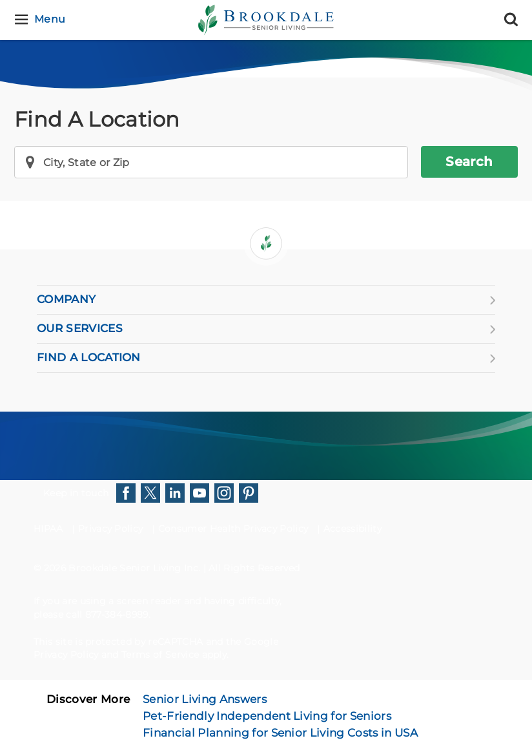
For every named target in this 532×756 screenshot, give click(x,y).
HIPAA (48, 529)
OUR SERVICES (266, 329)
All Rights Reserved (254, 568)
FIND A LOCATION (266, 358)
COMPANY (266, 300)
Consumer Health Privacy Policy (233, 529)
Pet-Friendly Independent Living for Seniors (267, 716)
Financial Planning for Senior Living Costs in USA (280, 733)
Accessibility (353, 529)
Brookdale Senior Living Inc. (136, 568)
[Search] (511, 20)
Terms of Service (160, 655)
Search (469, 162)
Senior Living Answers (205, 699)
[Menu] (42, 20)
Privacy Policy (110, 529)
